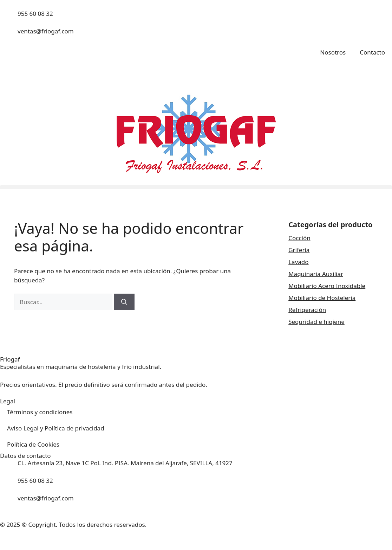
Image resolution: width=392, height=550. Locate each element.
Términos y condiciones (40, 412)
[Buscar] (124, 302)
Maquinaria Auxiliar (316, 274)
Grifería (299, 250)
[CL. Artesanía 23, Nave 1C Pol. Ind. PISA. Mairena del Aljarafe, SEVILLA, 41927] (9, 467)
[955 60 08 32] (9, 18)
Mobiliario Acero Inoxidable (327, 286)
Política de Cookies (33, 444)
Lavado (298, 262)
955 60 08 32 (35, 14)
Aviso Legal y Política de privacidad (56, 428)
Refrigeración (307, 310)
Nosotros (333, 52)
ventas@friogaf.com (46, 31)
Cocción (299, 238)
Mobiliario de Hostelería (322, 298)
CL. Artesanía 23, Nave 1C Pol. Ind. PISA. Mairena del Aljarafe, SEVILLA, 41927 (125, 463)
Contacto (372, 52)
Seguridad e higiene (316, 322)
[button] (196, 187)
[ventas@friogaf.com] (9, 36)
